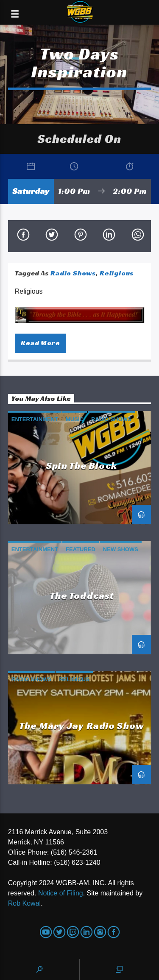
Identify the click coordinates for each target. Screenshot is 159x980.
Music (75, 419)
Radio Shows (73, 273)
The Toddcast (82, 595)
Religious (117, 273)
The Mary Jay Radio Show (82, 725)
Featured (81, 549)
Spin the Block (82, 465)
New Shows (121, 549)
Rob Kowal (24, 903)
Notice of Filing (61, 893)
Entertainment (35, 419)
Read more (40, 343)
